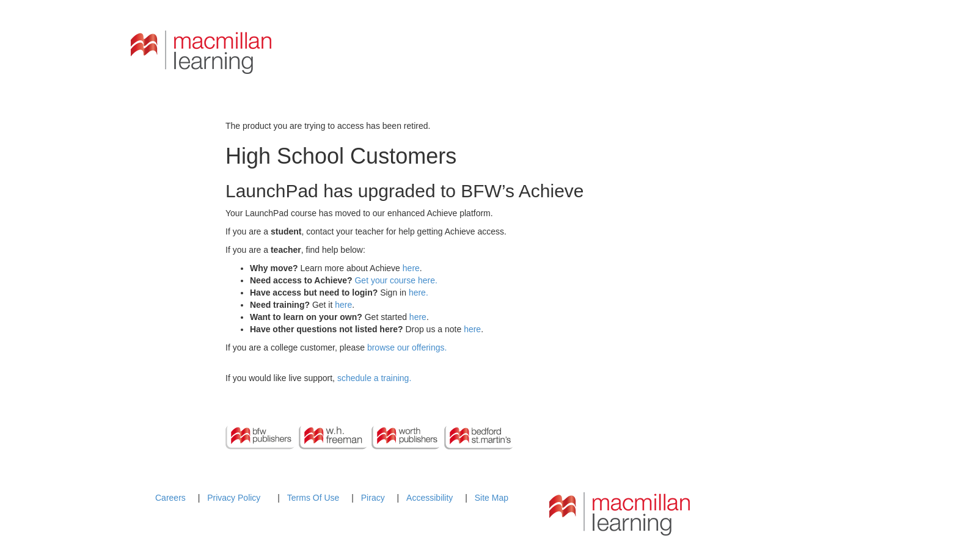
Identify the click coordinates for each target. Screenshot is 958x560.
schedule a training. (374, 378)
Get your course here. (396, 280)
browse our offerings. (407, 347)
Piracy (373, 498)
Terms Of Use (313, 498)
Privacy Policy (234, 498)
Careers (170, 498)
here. (419, 293)
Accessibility (430, 498)
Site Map (492, 498)
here (411, 268)
